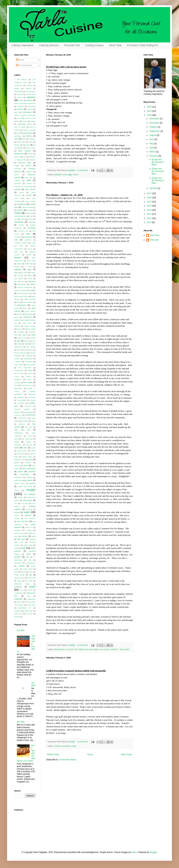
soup (23, 548)
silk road (21, 539)
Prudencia (18, 477)
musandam (28, 412)
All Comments (24, 65)
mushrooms (30, 415)
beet (24, 139)
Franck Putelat (20, 290)
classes (21, 225)
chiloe (23, 219)
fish (23, 282)
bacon (25, 121)
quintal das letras (25, 486)
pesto (33, 451)
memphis (21, 403)
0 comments (82, 170)
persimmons (22, 451)
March (153, 152)
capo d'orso (30, 189)
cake (29, 180)
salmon (28, 515)
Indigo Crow (84, 649)
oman (17, 442)
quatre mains (19, 483)
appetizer (58, 174)
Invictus (33, 338)
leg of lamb (19, 373)
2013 (150, 210)
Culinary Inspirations (23, 45)
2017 (150, 193)
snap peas (28, 545)
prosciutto (66, 746)
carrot (22, 192)
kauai (19, 350)
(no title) (21, 630)
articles (20, 109)
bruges (17, 166)
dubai (19, 264)
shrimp (24, 536)
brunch (28, 165)
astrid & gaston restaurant (25, 115)
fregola (33, 290)
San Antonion (30, 518)
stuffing (21, 566)
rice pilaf (25, 503)
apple (21, 100)
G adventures (20, 305)
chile (31, 216)
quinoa (33, 483)
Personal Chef (72, 45)
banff (19, 133)
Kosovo (17, 359)
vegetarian (31, 599)
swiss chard (28, 569)
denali (29, 255)
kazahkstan (28, 350)
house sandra (30, 326)
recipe (76, 174)
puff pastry (18, 480)
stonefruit (18, 563)
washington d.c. (25, 608)
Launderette (19, 370)
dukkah (17, 267)
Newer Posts (53, 755)
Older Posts (126, 755)
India (33, 335)
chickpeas (29, 213)
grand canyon (30, 311)
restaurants (27, 500)
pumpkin (29, 480)
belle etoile (21, 142)
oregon (29, 442)
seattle (29, 530)
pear (25, 448)
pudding (29, 477)
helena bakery (20, 320)
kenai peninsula (20, 353)
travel (127, 649)
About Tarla (115, 45)
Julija (26, 344)
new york (29, 427)
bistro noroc (31, 148)
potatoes (32, 471)
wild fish (29, 614)
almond (20, 94)
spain (29, 554)
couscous (29, 237)
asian (16, 112)
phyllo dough (27, 457)
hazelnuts (27, 317)
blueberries (19, 154)
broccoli (33, 160)
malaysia (21, 397)
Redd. (20, 497)
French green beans (25, 293)
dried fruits (31, 261)
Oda (30, 436)
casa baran (19, 198)
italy (19, 341)
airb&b (29, 85)
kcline (134, 852)
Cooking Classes (94, 45)
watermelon (28, 611)
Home (90, 755)
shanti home (19, 533)
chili (16, 219)
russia (17, 512)
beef (16, 139)
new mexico (105, 649)
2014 (150, 206)
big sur (26, 145)
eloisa (33, 273)
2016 (150, 198)
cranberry (28, 240)
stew (30, 560)
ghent (25, 308)
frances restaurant (25, 287)
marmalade (22, 400)
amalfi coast (31, 94)
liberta (29, 376)
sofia (16, 548)
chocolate (19, 222)
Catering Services (49, 45)
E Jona (28, 267)
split (27, 557)
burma (17, 175)
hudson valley (30, 329)
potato (21, 471)
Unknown (154, 240)
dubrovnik (29, 264)
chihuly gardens (20, 216)
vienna (19, 602)
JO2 (34, 341)
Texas (19, 581)
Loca (29, 379)
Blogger (153, 852)
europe (20, 276)
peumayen (21, 454)
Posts (20, 60)
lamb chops (31, 365)
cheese (20, 210)
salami (17, 515)
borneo (17, 157)
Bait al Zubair (20, 127)
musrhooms (22, 418)
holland (17, 326)
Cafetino (17, 180)
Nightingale (18, 433)
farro (30, 275)
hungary (21, 332)
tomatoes (18, 587)
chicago (30, 210)
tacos (23, 572)
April (152, 148)
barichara (18, 136)
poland (28, 463)
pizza (30, 459)
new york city (22, 430)
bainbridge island (25, 124)
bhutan (17, 145)
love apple (94, 649)
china (31, 219)
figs (16, 282)
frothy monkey (30, 299)
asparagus (27, 112)
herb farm (27, 323)
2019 (150, 111)
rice (16, 503)
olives (16, 439)
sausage (17, 530)
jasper (27, 341)
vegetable (18, 599)
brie (24, 157)
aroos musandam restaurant (25, 103)
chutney (32, 222)
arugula (30, 109)
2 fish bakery (20, 79)
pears (33, 448)
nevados (22, 424)
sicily (34, 536)
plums (16, 463)
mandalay (32, 397)
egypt (16, 273)
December (155, 119)
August (153, 135)
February (154, 156)
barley (29, 136)
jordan (19, 344)
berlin (31, 142)
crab (65, 174)
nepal (33, 421)
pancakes (18, 445)
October (153, 127)
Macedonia (18, 388)
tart (30, 575)
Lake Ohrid (19, 365)
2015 (150, 202)
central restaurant (29, 207)
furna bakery (28, 302)
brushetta (18, 169)
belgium (32, 139)
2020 (150, 107)
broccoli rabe (25, 163)
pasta (16, 448)
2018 (150, 115)
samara (17, 518)
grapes (19, 314)
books (30, 154)
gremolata (29, 314)
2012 (150, 214)
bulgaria (29, 172)
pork (26, 465)
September (155, 131)
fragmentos (22, 284)
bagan (33, 121)
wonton (17, 617)
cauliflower (21, 204)
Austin (19, 118)
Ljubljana (18, 379)
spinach (17, 557)
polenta (17, 466)
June (152, 139)
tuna (22, 590)
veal (29, 596)
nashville (25, 421)
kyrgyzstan (28, 359)
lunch (16, 385)
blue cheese (25, 151)
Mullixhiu (17, 412)
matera (33, 400)
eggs (70, 174)
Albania (28, 88)
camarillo (18, 183)
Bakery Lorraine (29, 130)
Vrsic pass (31, 605)
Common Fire (72, 649)
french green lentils (21, 296)
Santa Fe (115, 649)
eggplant (18, 269)
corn (28, 234)
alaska (17, 88)
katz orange (31, 347)
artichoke (20, 106)
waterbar (17, 611)
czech (30, 249)
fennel (30, 279)
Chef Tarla (155, 235)
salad (27, 512)
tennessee (32, 578)
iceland (24, 335)
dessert (18, 258)
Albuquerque (59, 649)
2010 (150, 222)
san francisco (23, 521)
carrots (29, 195)
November (155, 123)
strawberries (31, 563)
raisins (17, 490)
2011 (150, 218)
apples (29, 100)
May (152, 144)
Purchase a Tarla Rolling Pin (142, 45)
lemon (30, 373)
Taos (122, 649)
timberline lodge (22, 584)
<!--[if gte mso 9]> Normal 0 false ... (156, 162)
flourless (32, 281)
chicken (58, 746)
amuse (20, 97)
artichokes (32, 106)
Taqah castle (19, 575)
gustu (16, 317)
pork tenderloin (29, 468)
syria (16, 572)
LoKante (17, 382)
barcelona (28, 133)
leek (30, 370)
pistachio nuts (19, 460)
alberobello (18, 91)
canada (17, 189)
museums (18, 415)
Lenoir (17, 376)
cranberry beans (21, 243)
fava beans (19, 279)
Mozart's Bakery (22, 409)
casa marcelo (30, 201)
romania (29, 509)
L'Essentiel (29, 362)
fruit (18, 302)
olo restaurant (27, 439)
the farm (29, 581)
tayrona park (19, 578)
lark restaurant (25, 368)
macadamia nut (27, 385)
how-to (19, 329)
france (33, 284)
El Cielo (25, 273)
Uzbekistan (18, 593)
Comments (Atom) (68, 760)
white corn (18, 614)
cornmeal (18, 237)
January (153, 188)
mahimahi (32, 394)
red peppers (30, 494)
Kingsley (29, 356)
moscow (28, 406)
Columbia (31, 228)
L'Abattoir (18, 362)
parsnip (29, 445)
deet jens (19, 252)
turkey (30, 590)
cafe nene (29, 178)
